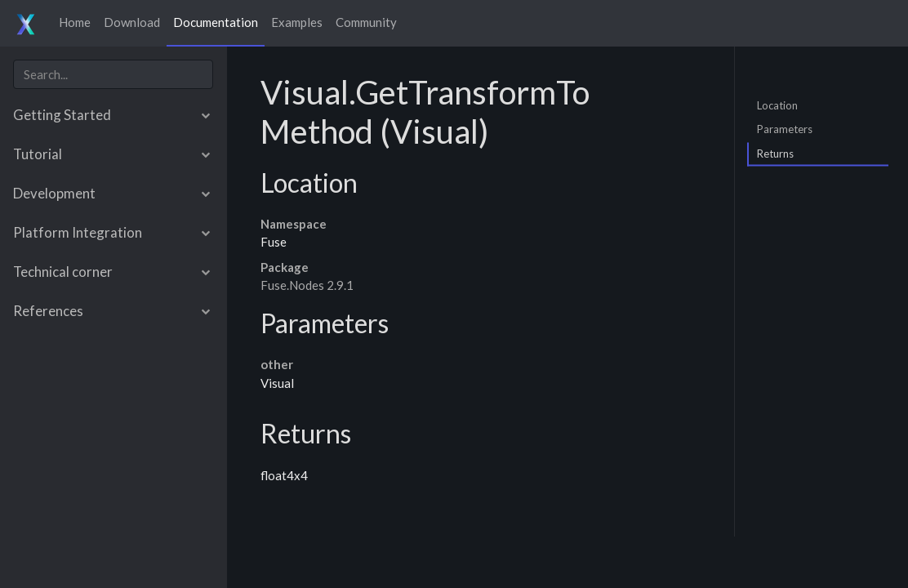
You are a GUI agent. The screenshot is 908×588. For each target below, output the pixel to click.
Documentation (216, 22)
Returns (775, 153)
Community (366, 22)
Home (75, 22)
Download (132, 22)
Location (777, 105)
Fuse (274, 242)
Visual (277, 383)
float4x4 (284, 475)
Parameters (785, 129)
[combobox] (113, 75)
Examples (297, 22)
